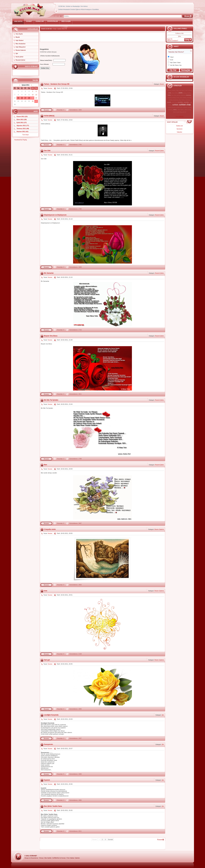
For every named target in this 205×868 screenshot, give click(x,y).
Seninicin (180, 129)
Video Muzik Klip (177, 112)
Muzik (18, 37)
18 (29, 98)
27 (36, 101)
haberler (183, 95)
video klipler (181, 110)
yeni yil (184, 112)
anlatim (173, 90)
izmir (178, 98)
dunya (185, 93)
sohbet (175, 105)
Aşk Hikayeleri (21, 47)
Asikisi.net (180, 126)
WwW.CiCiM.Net (46, 29)
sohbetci (185, 107)
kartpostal (176, 100)
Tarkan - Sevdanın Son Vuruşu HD (57, 84)
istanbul (188, 95)
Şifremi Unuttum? (173, 41)
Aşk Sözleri (20, 40)
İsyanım (47, 780)
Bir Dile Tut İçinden (51, 400)
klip (180, 100)
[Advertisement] (102, 37)
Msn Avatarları (21, 44)
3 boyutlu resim (50, 529)
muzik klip (174, 102)
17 (25, 98)
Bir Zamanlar (49, 273)
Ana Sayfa (19, 34)
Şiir (17, 53)
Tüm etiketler (180, 116)
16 (22, 98)
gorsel (178, 95)
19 (33, 98)
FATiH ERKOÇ (49, 116)
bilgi (177, 90)
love (46, 591)
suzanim (170, 110)
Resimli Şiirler (20, 60)
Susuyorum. (49, 744)
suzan (190, 107)
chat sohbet (175, 93)
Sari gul (47, 660)
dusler (189, 93)
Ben (46, 465)
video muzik (188, 110)
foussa (50, 88)
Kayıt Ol (170, 39)
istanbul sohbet (172, 98)
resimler (186, 102)
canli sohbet (188, 90)
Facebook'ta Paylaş (21, 140)
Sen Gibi (47, 151)
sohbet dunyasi (171, 107)
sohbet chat (185, 105)
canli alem (182, 90)
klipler (183, 100)
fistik (169, 95)
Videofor (180, 132)
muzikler (180, 102)
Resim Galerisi (21, 50)
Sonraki (110, 840)
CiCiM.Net (33, 856)
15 (18, 98)
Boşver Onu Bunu (51, 336)
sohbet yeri (179, 107)
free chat (174, 95)
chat (170, 93)
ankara (169, 90)
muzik (169, 102)
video (175, 110)
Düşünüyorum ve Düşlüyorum (55, 215)
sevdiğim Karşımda (51, 715)
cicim (181, 93)
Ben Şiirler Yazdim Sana (53, 806)
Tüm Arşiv (26, 135)
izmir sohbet (183, 98)
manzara (188, 100)
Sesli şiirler (20, 57)
